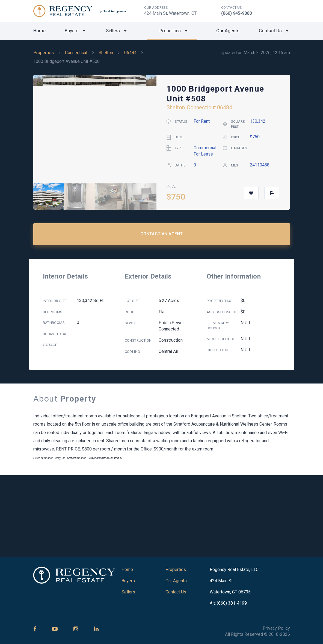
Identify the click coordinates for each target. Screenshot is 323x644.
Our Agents (228, 31)
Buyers (72, 31)
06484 (130, 53)
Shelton (106, 53)
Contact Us (270, 31)
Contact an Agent (162, 234)
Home (39, 31)
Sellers (113, 31)
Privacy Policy (276, 628)
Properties (170, 31)
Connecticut (76, 53)
